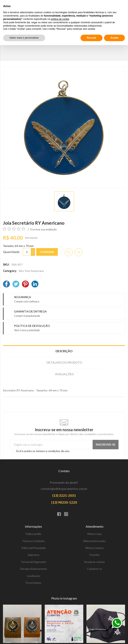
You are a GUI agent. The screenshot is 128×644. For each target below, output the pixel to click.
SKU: (6, 264)
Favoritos (95, 555)
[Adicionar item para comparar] (79, 252)
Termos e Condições (33, 541)
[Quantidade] (27, 252)
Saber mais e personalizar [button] (24, 637)
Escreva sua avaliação (44, 229)
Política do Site (33, 534)
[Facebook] (6, 284)
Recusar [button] (91, 637)
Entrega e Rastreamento (34, 569)
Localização (34, 576)
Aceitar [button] (114, 637)
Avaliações (64, 374)
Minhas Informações (94, 541)
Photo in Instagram (64, 598)
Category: (10, 271)
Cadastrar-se (94, 569)
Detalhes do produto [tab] (64, 362)
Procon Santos (33, 583)
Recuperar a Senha (94, 562)
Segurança (34, 555)
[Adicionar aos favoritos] (69, 252)
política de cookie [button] (60, 618)
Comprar (47, 252)
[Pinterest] (25, 284)
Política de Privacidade (34, 548)
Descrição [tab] (64, 351)
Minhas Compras (95, 548)
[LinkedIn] (35, 284)
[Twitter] (16, 284)
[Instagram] (68, 514)
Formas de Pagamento (34, 562)
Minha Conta (94, 534)
